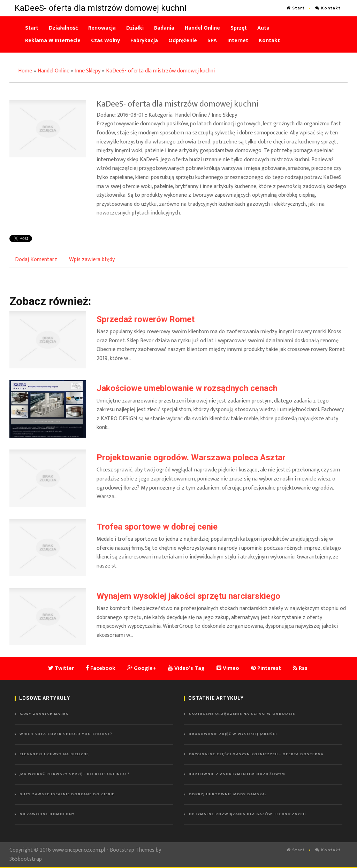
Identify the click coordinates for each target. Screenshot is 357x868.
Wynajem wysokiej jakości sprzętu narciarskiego (188, 596)
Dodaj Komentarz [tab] (36, 260)
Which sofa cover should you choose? (66, 734)
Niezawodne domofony (47, 814)
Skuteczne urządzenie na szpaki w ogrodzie (242, 714)
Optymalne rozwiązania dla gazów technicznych (247, 814)
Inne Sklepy (88, 71)
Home (25, 71)
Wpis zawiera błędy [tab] (92, 260)
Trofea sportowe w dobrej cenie (157, 527)
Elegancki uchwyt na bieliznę (54, 754)
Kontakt (328, 8)
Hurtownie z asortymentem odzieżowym (237, 774)
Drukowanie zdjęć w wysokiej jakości (233, 734)
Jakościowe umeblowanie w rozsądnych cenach (187, 388)
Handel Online (54, 71)
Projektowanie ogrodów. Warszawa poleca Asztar (191, 458)
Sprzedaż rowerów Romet (146, 319)
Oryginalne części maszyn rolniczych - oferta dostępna (256, 754)
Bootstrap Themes (132, 850)
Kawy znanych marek (44, 714)
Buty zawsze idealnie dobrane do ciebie (67, 794)
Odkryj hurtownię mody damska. (227, 794)
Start (296, 8)
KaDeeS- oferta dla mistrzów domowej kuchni (160, 71)
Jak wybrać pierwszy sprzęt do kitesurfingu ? (75, 774)
